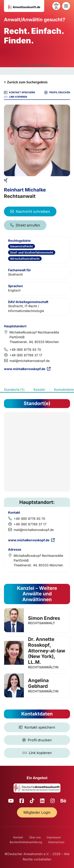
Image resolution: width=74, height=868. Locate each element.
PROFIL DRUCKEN (57, 92)
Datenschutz (56, 842)
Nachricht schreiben (30, 211)
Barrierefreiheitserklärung (26, 842)
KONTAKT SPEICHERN (19, 92)
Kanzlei (39, 390)
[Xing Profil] (6, 180)
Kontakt (18, 837)
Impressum (54, 837)
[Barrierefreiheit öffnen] (56, 6)
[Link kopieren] (37, 753)
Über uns (35, 837)
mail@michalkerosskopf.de (30, 361)
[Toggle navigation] (66, 6)
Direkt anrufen (25, 225)
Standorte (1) (14, 390)
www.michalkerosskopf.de (27, 369)
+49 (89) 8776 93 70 (25, 350)
